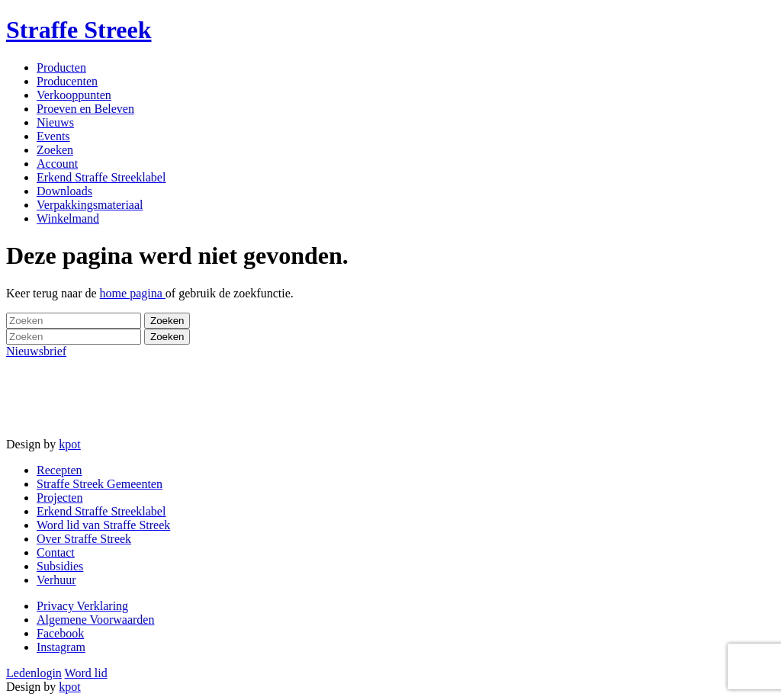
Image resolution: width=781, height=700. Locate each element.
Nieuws (55, 122)
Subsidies (60, 566)
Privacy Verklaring (82, 606)
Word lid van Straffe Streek (103, 525)
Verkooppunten (74, 95)
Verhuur (56, 580)
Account (57, 164)
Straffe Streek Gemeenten (100, 484)
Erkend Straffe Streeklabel (101, 177)
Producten (61, 67)
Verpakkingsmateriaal (90, 205)
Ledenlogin (34, 673)
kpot (69, 444)
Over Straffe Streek (84, 539)
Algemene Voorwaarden (95, 620)
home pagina (133, 293)
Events (53, 136)
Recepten (59, 470)
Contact (56, 552)
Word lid (86, 673)
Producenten (67, 81)
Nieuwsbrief (36, 351)
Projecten (59, 498)
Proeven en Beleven (85, 109)
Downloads (64, 191)
